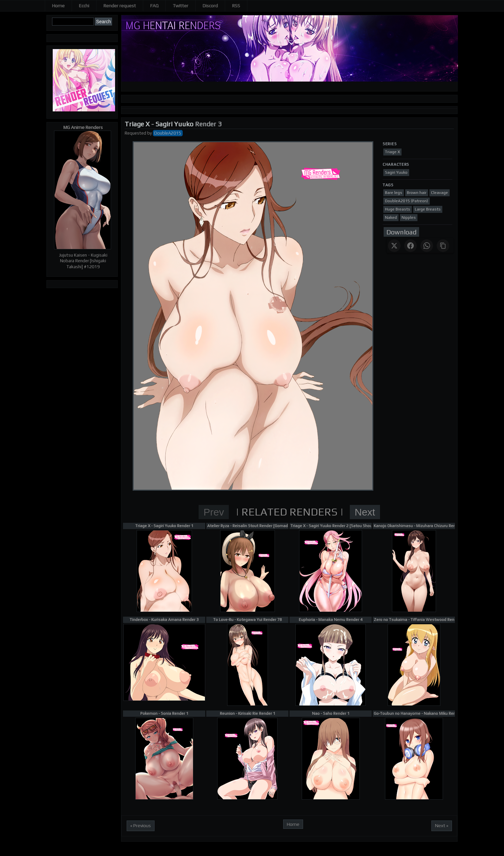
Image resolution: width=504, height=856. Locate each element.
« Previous (141, 825)
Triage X (137, 124)
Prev (214, 512)
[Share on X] (394, 246)
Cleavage (440, 193)
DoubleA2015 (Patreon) (407, 201)
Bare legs (394, 193)
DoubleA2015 (168, 133)
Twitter (181, 6)
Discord (210, 6)
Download (401, 232)
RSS (236, 6)
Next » (442, 825)
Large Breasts (428, 209)
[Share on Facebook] (410, 246)
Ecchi (84, 6)
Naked (391, 217)
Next (365, 512)
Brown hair (417, 193)
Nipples (409, 217)
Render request (120, 6)
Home (58, 6)
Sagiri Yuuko (174, 124)
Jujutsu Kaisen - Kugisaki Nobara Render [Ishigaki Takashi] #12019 (83, 261)
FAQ (154, 6)
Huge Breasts (398, 209)
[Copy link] (443, 246)
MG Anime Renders (83, 127)
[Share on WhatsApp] (427, 246)
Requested (135, 133)
